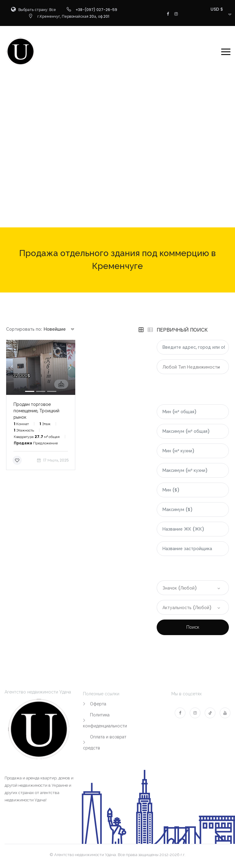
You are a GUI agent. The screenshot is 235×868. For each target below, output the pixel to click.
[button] (11, 367)
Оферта (98, 704)
